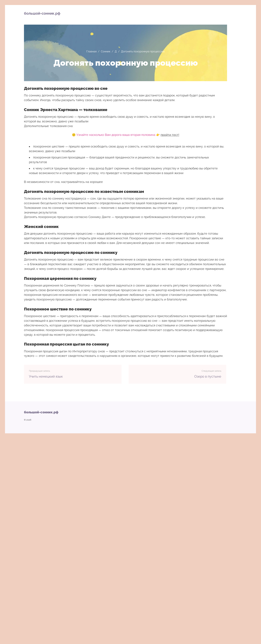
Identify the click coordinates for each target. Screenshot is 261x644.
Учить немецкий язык (46, 376)
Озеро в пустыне (208, 376)
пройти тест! (170, 135)
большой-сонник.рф (42, 13)
